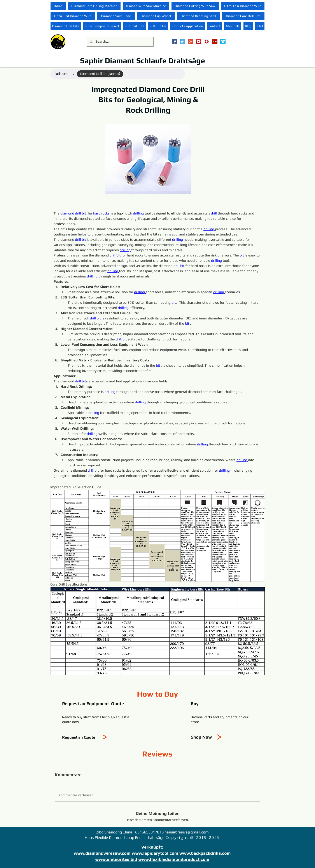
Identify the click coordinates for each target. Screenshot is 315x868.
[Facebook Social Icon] (174, 42)
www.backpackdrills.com (205, 853)
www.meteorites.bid (116, 859)
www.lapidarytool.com (155, 853)
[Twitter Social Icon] (182, 42)
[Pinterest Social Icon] (207, 42)
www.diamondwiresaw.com (102, 853)
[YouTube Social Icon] (199, 42)
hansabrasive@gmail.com (187, 832)
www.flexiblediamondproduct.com (174, 859)
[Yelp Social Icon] (215, 42)
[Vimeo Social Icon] (223, 42)
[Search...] (120, 42)
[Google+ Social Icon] (191, 42)
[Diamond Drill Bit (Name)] (100, 74)
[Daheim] (61, 74)
